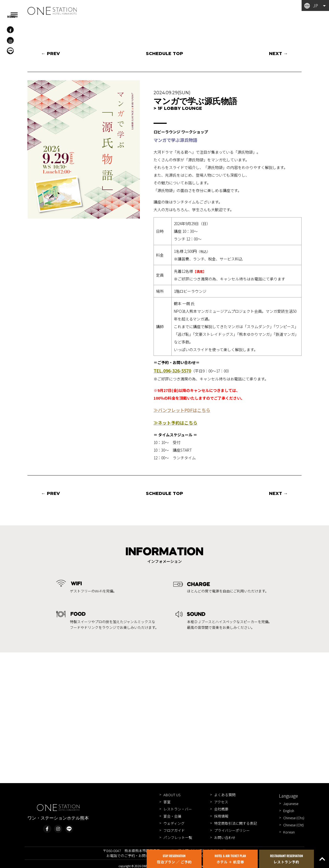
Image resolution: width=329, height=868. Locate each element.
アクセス (221, 802)
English (289, 811)
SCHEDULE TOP (164, 54)
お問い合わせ (225, 837)
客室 (167, 802)
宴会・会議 (172, 816)
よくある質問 (225, 795)
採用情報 (221, 816)
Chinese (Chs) (294, 818)
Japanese (291, 803)
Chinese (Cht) (293, 825)
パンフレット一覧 (178, 837)
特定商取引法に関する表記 (236, 823)
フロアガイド (174, 830)
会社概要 (221, 809)
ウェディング (174, 823)
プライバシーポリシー (232, 830)
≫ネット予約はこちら (175, 423)
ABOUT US (172, 795)
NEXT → (278, 54)
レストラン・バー (178, 809)
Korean (289, 832)
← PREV (50, 54)
